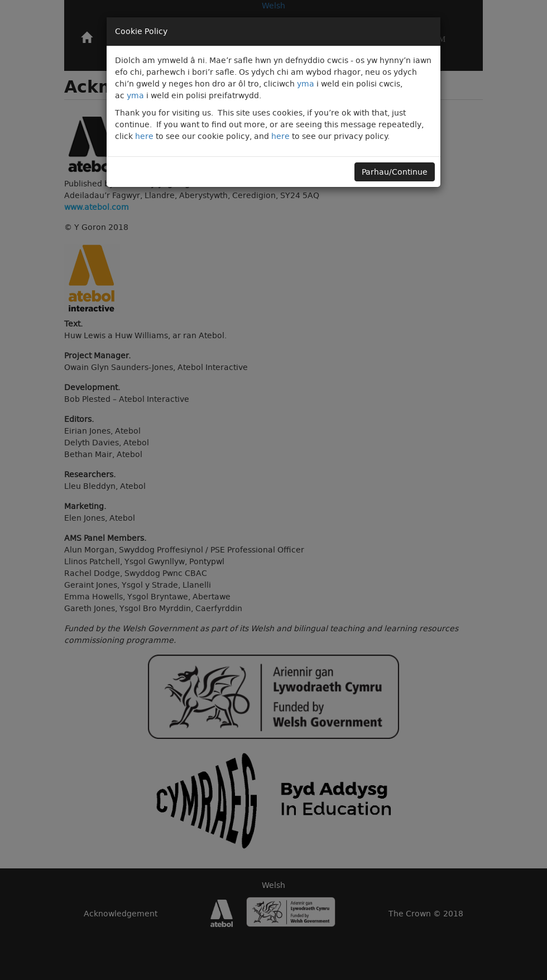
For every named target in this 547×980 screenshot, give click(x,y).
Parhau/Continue (395, 172)
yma (306, 84)
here (144, 136)
